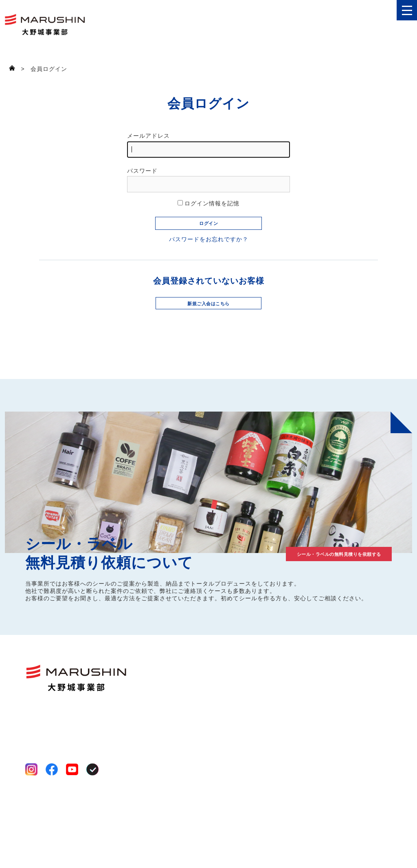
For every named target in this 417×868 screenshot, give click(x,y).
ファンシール (186, 704)
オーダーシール (191, 741)
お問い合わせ (375, 733)
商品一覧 (181, 690)
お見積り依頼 (375, 718)
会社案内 (242, 690)
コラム (365, 704)
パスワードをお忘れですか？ (209, 262)
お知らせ (368, 747)
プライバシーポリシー (54, 830)
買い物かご (371, 790)
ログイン (368, 775)
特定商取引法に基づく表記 (59, 839)
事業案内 (241, 714)
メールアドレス (208, 145)
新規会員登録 (375, 761)
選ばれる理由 (247, 704)
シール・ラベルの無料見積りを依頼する (310, 583)
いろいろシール (189, 714)
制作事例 (368, 690)
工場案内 (241, 723)
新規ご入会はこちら (209, 331)
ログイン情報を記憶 (209, 203)
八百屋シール (186, 723)
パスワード (208, 180)
